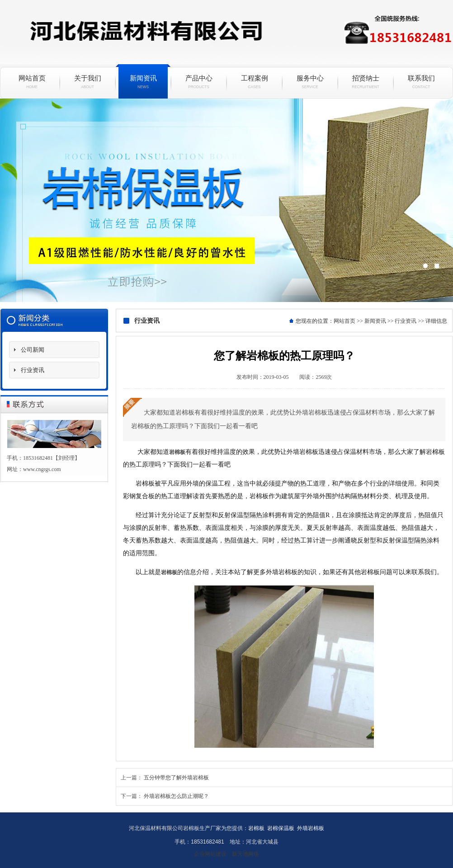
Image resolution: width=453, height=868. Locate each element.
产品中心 (199, 82)
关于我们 (87, 82)
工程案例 (254, 82)
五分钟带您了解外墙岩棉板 (176, 778)
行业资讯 (33, 370)
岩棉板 (177, 452)
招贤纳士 (366, 82)
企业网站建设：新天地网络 (226, 854)
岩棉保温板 (226, 200)
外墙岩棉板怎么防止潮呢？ (176, 796)
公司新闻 (33, 350)
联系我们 (421, 82)
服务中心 (310, 82)
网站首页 (32, 82)
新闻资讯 (143, 82)
